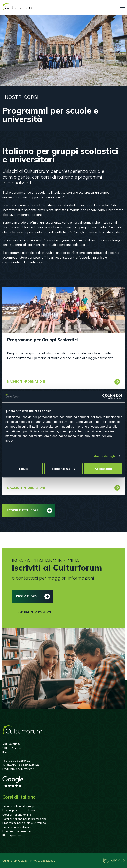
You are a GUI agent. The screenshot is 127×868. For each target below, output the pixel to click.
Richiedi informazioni (34, 612)
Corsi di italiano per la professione (24, 819)
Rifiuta (24, 469)
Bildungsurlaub (12, 835)
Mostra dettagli (104, 456)
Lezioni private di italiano (19, 810)
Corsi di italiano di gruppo (19, 806)
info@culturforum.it (22, 769)
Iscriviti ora (27, 596)
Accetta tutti (103, 469)
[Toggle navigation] (122, 7)
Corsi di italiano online (17, 815)
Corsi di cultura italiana (17, 827)
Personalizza (64, 469)
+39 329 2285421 (19, 761)
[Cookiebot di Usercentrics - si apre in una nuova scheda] (105, 396)
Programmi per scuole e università (24, 823)
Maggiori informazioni (26, 382)
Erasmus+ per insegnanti (18, 831)
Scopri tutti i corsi (23, 510)
